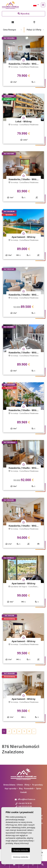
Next (41, 49)
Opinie (39, 789)
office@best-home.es (26, 799)
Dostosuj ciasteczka (21, 857)
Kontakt (24, 792)
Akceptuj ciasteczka (21, 850)
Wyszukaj (23, 14)
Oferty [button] (27, 785)
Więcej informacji (21, 843)
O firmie (20, 785)
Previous (6, 49)
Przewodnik (29, 789)
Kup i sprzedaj (10, 789)
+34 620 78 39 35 (24, 803)
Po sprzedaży (37, 785)
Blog (21, 789)
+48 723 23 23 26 (23, 806)
